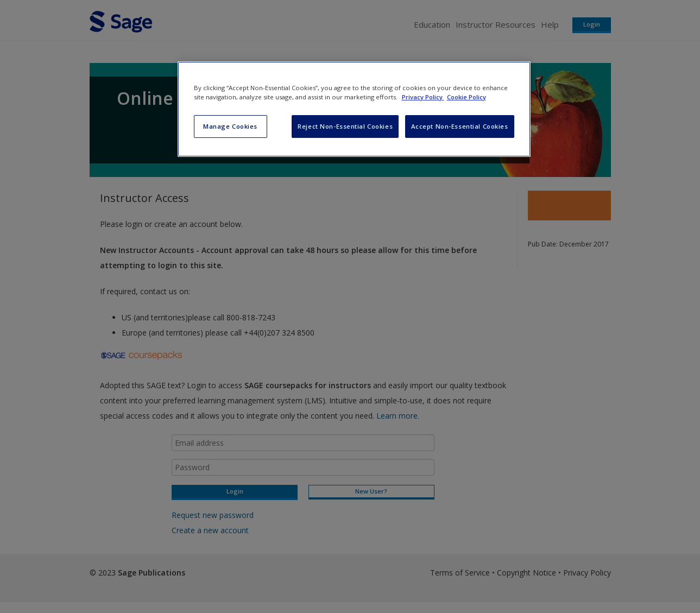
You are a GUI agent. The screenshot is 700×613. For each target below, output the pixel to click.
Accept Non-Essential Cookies (460, 126)
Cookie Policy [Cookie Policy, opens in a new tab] (466, 97)
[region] (354, 109)
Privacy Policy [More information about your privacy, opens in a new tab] (423, 97)
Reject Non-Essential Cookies (345, 126)
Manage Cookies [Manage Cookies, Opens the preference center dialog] (230, 126)
